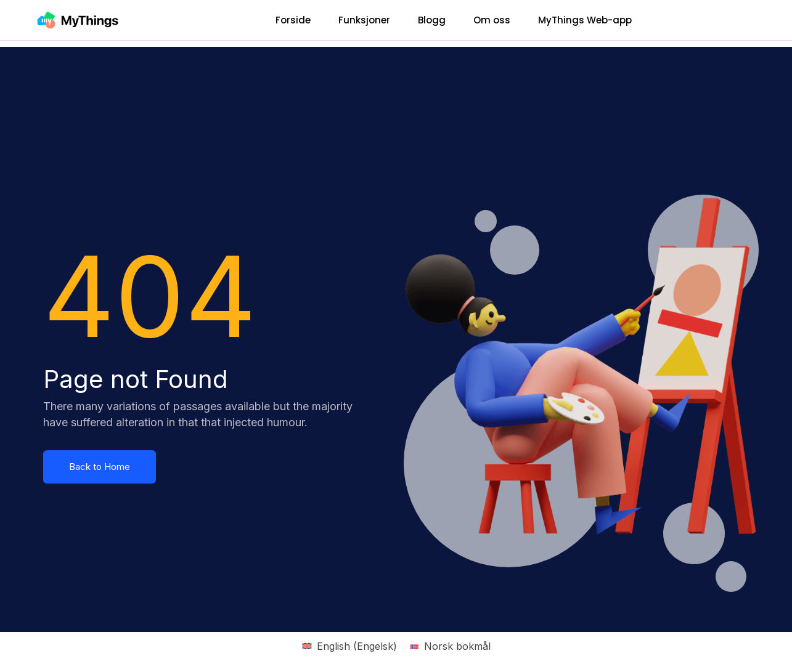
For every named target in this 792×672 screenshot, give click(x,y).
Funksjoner (364, 20)
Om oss (492, 20)
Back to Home (100, 467)
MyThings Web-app (585, 20)
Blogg (432, 20)
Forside (293, 20)
